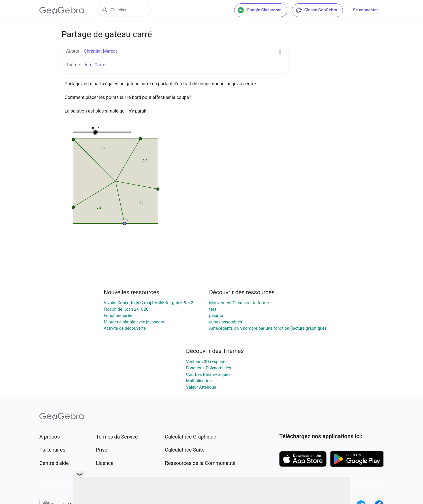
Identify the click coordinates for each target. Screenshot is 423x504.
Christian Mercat (100, 51)
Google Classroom (260, 10)
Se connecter (366, 10)
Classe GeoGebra (316, 10)
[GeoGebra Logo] (62, 10)
